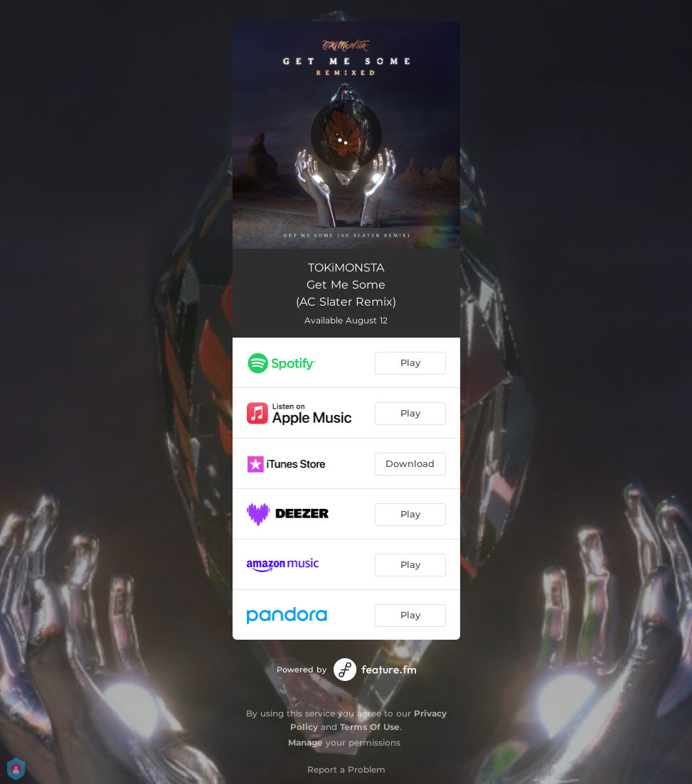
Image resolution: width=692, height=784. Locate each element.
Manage (305, 742)
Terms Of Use (370, 727)
